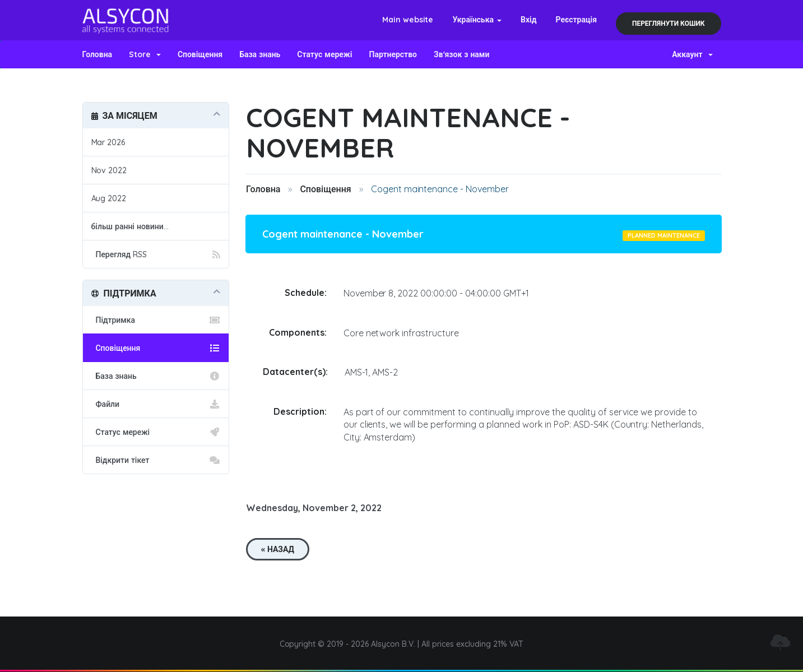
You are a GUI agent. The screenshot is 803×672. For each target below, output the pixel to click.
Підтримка (156, 320)
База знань (260, 54)
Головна (98, 54)
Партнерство (393, 54)
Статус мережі (324, 54)
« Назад (278, 549)
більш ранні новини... (130, 226)
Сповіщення (200, 54)
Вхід (529, 20)
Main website (408, 20)
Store (145, 54)
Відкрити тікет (156, 460)
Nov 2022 (109, 170)
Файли (156, 404)
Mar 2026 (108, 142)
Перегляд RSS (156, 254)
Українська (477, 20)
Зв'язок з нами (461, 54)
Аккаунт (692, 54)
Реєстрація (576, 20)
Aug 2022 (109, 198)
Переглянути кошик (669, 23)
